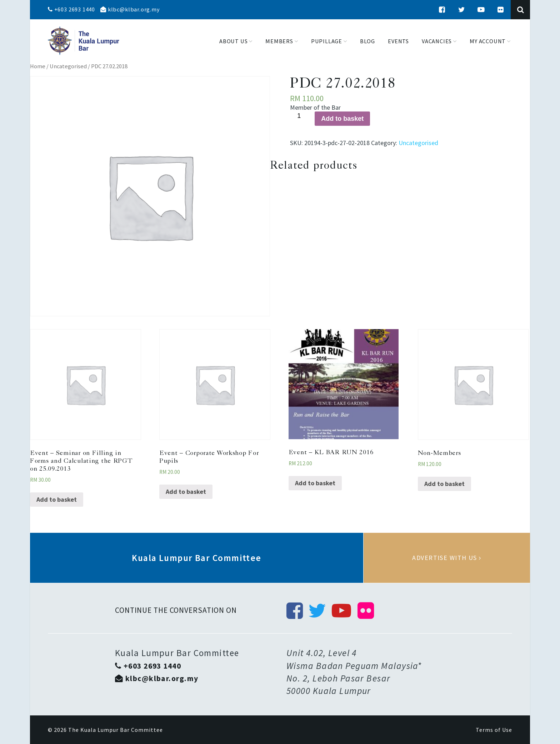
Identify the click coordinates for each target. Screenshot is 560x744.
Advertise (447, 558)
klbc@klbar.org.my (130, 9)
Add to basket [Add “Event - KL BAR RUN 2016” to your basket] (315, 483)
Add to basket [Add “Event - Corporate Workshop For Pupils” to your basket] (186, 492)
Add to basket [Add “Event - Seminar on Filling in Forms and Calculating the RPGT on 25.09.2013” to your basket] (57, 499)
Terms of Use (494, 730)
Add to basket (342, 119)
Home (38, 66)
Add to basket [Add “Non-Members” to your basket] (444, 484)
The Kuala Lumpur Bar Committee (116, 730)
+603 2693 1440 (71, 9)
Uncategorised (68, 66)
